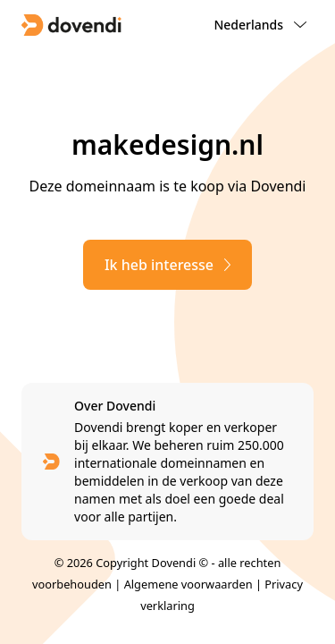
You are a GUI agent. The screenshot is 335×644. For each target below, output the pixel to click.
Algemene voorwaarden (188, 584)
